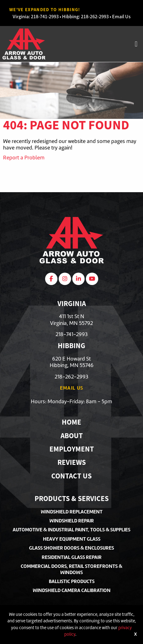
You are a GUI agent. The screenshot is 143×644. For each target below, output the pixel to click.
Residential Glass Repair (72, 557)
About (72, 437)
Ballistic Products (72, 581)
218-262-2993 (95, 17)
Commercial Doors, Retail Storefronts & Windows (71, 569)
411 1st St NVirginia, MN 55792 (71, 320)
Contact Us (71, 477)
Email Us (121, 17)
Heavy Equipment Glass (72, 539)
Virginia (21, 17)
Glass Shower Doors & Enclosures (71, 548)
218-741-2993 (45, 17)
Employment (72, 450)
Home (71, 423)
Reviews (72, 463)
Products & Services (72, 499)
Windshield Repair (72, 521)
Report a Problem (24, 158)
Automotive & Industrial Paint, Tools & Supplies (71, 530)
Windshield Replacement (72, 512)
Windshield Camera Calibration (72, 590)
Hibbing (70, 17)
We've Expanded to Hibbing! (45, 10)
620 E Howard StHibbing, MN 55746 (72, 362)
